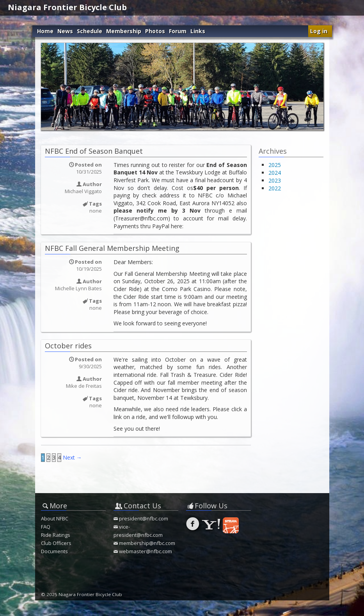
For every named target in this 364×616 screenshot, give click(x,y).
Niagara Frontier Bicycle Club (67, 7)
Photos (155, 31)
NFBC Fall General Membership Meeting (112, 248)
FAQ (46, 527)
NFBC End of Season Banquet (94, 151)
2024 (275, 173)
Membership (124, 31)
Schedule (90, 31)
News (65, 31)
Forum (178, 31)
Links (198, 31)
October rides (68, 346)
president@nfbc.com (144, 518)
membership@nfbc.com (147, 543)
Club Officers (56, 543)
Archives (273, 151)
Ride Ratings (56, 535)
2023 (275, 180)
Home (45, 31)
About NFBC (55, 518)
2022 (275, 188)
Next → (72, 457)
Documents (54, 551)
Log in (319, 31)
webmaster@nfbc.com (146, 551)
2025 (275, 165)
